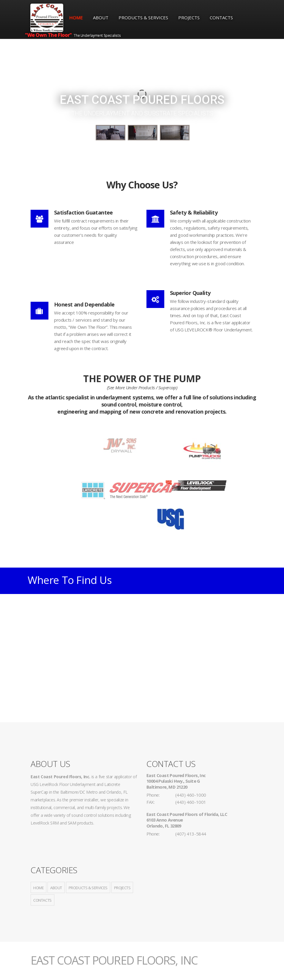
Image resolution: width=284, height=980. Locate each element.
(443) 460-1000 (191, 795)
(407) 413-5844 (191, 834)
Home (76, 18)
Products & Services (143, 18)
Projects (189, 18)
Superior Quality (190, 293)
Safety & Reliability (194, 212)
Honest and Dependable (84, 304)
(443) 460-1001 (191, 802)
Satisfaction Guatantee (83, 212)
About (101, 18)
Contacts (221, 18)
